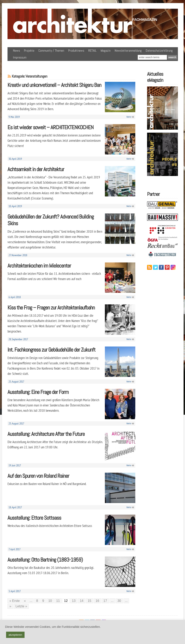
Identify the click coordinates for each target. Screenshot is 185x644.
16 (97, 601)
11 (58, 601)
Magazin (106, 51)
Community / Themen (51, 51)
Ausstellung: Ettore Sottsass (34, 518)
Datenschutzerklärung (159, 51)
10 (50, 601)
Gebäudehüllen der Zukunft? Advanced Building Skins (51, 220)
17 (105, 601)
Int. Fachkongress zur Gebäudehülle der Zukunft (51, 350)
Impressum (20, 57)
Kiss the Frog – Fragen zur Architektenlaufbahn (51, 308)
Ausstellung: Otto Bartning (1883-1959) (45, 560)
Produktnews (76, 51)
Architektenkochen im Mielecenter (39, 266)
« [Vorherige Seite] (25, 601)
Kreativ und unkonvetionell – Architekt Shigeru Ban (54, 85)
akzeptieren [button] (15, 635)
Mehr (129, 117)
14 (82, 601)
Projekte (29, 51)
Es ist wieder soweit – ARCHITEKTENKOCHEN (51, 127)
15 (89, 601)
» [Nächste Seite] (10, 606)
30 (119, 601)
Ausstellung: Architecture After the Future (46, 434)
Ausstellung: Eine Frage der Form (38, 392)
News (16, 51)
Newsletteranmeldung (128, 51)
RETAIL (92, 51)
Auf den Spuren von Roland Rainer (38, 476)
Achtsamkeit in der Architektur (36, 169)
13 (74, 601)
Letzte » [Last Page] (21, 606)
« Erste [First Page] (15, 601)
